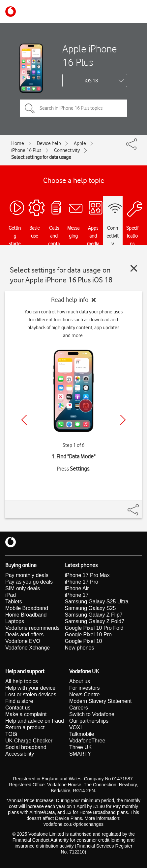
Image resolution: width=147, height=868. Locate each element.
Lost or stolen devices (31, 694)
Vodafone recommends (32, 628)
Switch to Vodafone (92, 714)
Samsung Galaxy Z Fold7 (95, 621)
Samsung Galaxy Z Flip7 (94, 615)
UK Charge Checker (29, 741)
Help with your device (30, 688)
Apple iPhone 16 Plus (89, 55)
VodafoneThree (87, 741)
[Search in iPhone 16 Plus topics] (73, 108)
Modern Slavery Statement (100, 701)
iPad (11, 595)
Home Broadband (26, 615)
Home (18, 143)
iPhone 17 (77, 595)
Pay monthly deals (27, 575)
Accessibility (20, 754)
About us (80, 681)
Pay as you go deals (29, 582)
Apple (80, 143)
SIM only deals (23, 588)
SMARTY (80, 754)
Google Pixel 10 (84, 641)
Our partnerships (89, 721)
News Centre (84, 694)
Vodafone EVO (23, 641)
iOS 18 (91, 81)
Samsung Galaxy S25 (90, 608)
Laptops (15, 621)
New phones (80, 648)
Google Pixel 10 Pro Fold (94, 628)
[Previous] (24, 420)
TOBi (11, 734)
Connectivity (67, 150)
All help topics (22, 681)
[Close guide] (134, 268)
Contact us (18, 708)
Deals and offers (24, 635)
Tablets (14, 602)
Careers (79, 708)
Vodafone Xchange (28, 648)
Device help (49, 143)
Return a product (25, 727)
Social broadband (26, 747)
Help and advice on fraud (35, 721)
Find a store (19, 701)
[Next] (123, 420)
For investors (84, 688)
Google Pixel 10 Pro (88, 635)
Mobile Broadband (27, 608)
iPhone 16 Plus (26, 150)
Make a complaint (26, 714)
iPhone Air (77, 588)
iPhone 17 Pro (82, 582)
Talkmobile (82, 734)
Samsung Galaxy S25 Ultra (97, 602)
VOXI (75, 727)
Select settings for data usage (41, 157)
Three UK (80, 747)
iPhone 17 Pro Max (87, 575)
